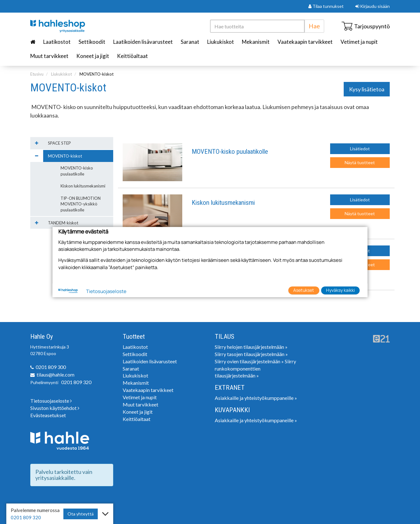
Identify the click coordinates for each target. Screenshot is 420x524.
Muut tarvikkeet (49, 56)
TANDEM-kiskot (63, 223)
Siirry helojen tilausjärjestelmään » (251, 347)
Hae (314, 26)
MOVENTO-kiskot (96, 74)
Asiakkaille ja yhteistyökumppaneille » (256, 398)
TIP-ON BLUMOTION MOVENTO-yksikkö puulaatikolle (81, 204)
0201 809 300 (51, 367)
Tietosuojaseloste (51, 401)
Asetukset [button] (304, 290)
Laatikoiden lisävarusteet (143, 42)
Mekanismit (256, 42)
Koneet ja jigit (93, 56)
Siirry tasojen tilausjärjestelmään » (251, 354)
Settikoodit (92, 42)
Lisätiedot (360, 149)
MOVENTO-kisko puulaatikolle (230, 152)
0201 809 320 (76, 382)
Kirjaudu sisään (373, 6)
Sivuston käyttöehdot (55, 408)
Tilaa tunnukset (326, 6)
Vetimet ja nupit (359, 42)
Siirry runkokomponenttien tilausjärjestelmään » (255, 369)
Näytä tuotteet (360, 162)
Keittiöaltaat (132, 56)
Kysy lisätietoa (367, 89)
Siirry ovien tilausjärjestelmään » (249, 361)
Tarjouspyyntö (366, 26)
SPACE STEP (59, 143)
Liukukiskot (221, 42)
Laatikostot (57, 42)
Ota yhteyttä (81, 514)
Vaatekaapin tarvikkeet (305, 42)
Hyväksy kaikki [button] (340, 290)
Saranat (190, 42)
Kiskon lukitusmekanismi (223, 203)
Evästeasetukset (48, 415)
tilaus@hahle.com (55, 374)
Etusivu (37, 74)
